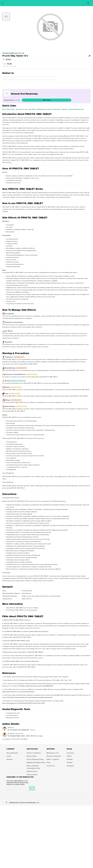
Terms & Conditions (34, 753)
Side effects (33, 109)
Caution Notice (32, 775)
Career (9, 756)
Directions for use (22, 109)
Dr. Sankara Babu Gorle (16, 736)
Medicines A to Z (53, 753)
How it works (11, 109)
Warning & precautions (45, 109)
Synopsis (65, 109)
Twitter (69, 756)
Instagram (70, 766)
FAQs (48, 762)
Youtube (70, 762)
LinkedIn (70, 759)
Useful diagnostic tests (76, 109)
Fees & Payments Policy (35, 759)
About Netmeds (12, 753)
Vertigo (8, 59)
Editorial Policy (32, 771)
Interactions (57, 109)
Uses (4, 109)
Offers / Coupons (53, 759)
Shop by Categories (54, 756)
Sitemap (9, 759)
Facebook (70, 753)
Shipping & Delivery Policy (36, 762)
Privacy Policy (32, 756)
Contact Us (51, 766)
